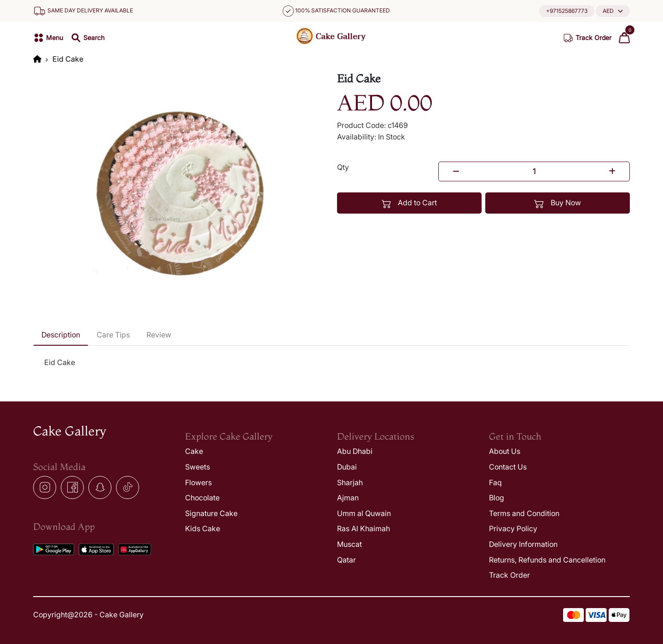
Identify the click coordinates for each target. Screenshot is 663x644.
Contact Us (508, 467)
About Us (505, 451)
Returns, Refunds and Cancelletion (547, 560)
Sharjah (350, 482)
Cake (194, 451)
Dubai (347, 467)
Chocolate (202, 498)
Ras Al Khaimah (363, 528)
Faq (495, 482)
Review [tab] (159, 335)
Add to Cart (410, 203)
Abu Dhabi (355, 451)
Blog (497, 498)
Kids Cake (203, 528)
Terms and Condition (524, 513)
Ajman (348, 498)
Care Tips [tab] (113, 335)
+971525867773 (567, 11)
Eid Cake (68, 59)
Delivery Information (523, 544)
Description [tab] (61, 335)
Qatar (346, 560)
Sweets (198, 467)
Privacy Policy (513, 528)
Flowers (198, 482)
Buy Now (558, 203)
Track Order (509, 575)
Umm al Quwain (364, 513)
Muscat (349, 544)
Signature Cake (211, 513)
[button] (613, 11)
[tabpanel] (331, 363)
